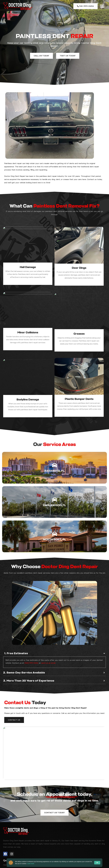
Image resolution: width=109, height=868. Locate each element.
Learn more (31, 864)
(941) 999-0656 (31, 663)
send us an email (48, 663)
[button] (102, 6)
